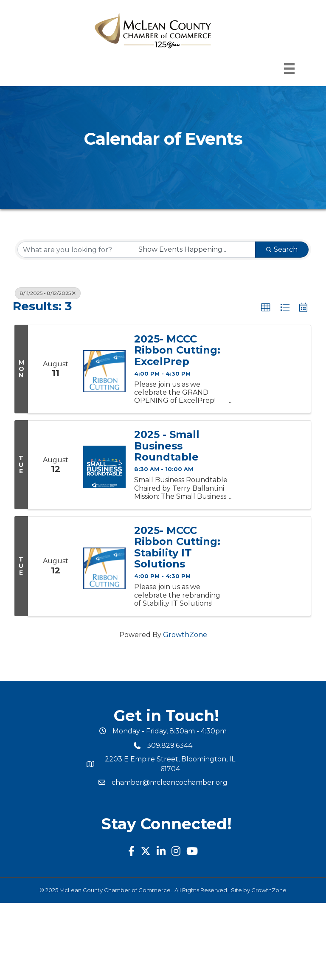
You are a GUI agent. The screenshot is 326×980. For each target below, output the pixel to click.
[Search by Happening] (194, 250)
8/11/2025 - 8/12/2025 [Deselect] (48, 293)
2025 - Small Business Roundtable (167, 446)
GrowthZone (185, 635)
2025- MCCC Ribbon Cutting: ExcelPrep (177, 350)
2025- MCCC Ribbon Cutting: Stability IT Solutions (177, 548)
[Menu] (289, 69)
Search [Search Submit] (282, 249)
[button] (266, 308)
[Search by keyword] (75, 250)
